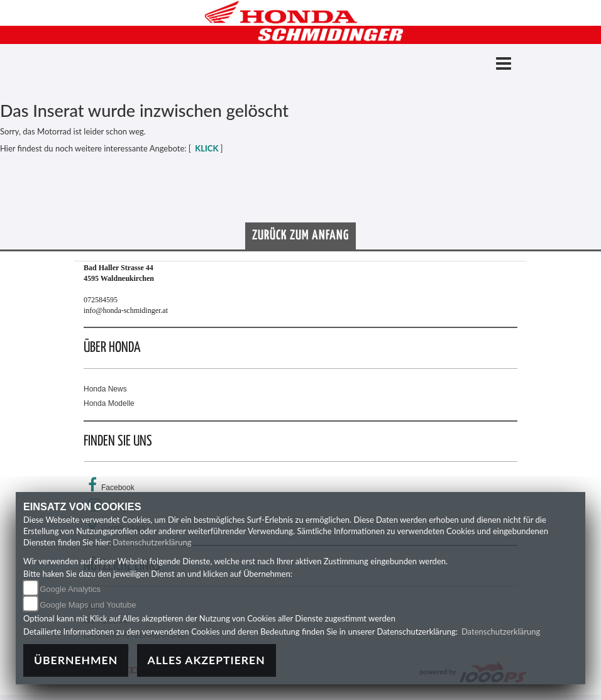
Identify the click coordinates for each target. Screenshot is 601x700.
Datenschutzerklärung (152, 542)
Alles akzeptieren (207, 660)
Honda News (105, 389)
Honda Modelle (109, 403)
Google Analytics (70, 589)
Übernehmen (76, 660)
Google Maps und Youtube (88, 605)
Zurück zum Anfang (300, 236)
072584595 (101, 300)
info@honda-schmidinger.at (126, 310)
